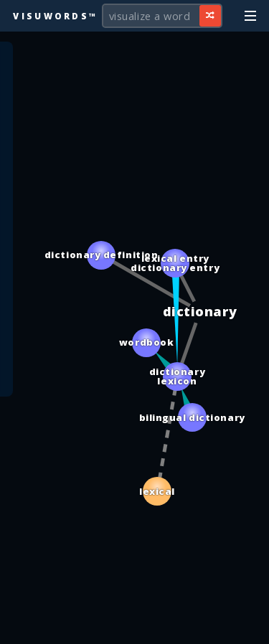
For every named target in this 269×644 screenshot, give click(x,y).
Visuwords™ (55, 16)
